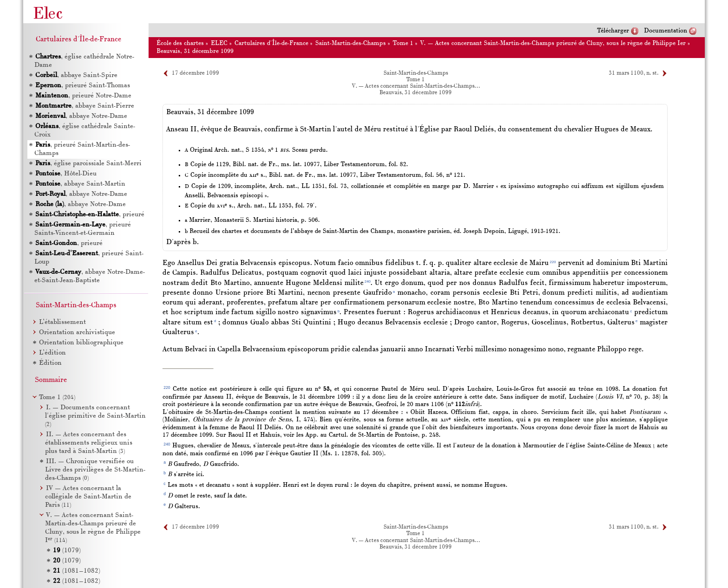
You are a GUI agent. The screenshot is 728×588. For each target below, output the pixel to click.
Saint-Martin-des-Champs (351, 43)
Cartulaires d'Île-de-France (271, 43)
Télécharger (613, 31)
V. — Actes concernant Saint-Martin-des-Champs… (416, 86)
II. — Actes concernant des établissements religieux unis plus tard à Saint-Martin (89, 443)
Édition (50, 363)
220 (553, 262)
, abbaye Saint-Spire (76, 75)
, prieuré (90, 215)
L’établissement (62, 322)
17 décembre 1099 (195, 73)
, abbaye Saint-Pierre (85, 106)
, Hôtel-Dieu (66, 174)
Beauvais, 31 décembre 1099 (195, 51)
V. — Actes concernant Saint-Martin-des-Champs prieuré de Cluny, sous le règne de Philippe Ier (553, 43)
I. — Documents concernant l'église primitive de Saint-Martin (95, 416)
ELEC (219, 43)
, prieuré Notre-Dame (83, 96)
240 (367, 281)
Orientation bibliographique (81, 343)
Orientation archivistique (77, 333)
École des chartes (180, 43)
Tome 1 (403, 43)
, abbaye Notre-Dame (81, 116)
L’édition (52, 353)
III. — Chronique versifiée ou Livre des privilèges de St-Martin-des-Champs (95, 470)
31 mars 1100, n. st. (634, 73)
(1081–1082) (77, 571)
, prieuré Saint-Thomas (83, 86)
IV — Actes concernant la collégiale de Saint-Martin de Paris (88, 497)
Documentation (666, 31)
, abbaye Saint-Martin (80, 184)
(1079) (67, 551)
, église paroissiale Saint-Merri (88, 164)
